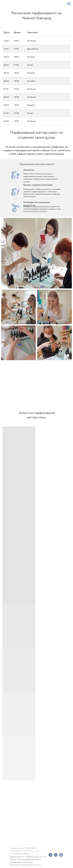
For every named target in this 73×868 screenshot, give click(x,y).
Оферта (13, 859)
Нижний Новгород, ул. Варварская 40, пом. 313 (28, 856)
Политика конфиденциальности (29, 859)
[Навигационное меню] (69, 4)
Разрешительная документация (21, 862)
